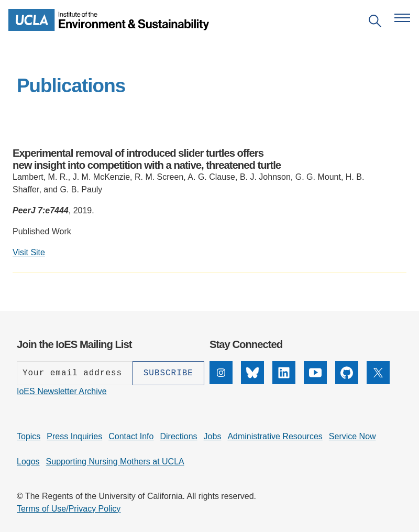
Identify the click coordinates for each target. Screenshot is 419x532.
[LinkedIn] (284, 381)
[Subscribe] (168, 373)
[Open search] (375, 23)
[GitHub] (347, 381)
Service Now (352, 436)
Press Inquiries (74, 436)
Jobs (213, 436)
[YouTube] (315, 381)
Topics (29, 436)
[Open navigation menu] (402, 18)
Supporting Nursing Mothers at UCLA (115, 462)
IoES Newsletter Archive (62, 391)
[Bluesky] (252, 381)
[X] (378, 381)
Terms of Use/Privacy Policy (69, 509)
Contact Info (131, 436)
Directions (178, 436)
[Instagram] (221, 381)
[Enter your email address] (75, 373)
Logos (28, 462)
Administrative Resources (275, 436)
